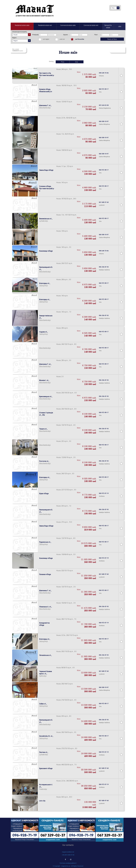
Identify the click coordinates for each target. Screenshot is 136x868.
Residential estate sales (22, 25)
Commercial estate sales (68, 25)
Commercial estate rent (91, 25)
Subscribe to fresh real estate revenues (117, 50)
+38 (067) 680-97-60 (68, 855)
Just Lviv (62, 39)
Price (63, 62)
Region (22, 41)
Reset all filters (112, 39)
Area (76, 62)
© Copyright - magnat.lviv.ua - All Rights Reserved (68, 866)
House (22, 35)
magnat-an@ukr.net (68, 852)
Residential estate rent (45, 25)
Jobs (120, 26)
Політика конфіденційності (68, 863)
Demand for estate (108, 26)
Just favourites (79, 39)
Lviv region (46, 39)
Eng (116, 8)
